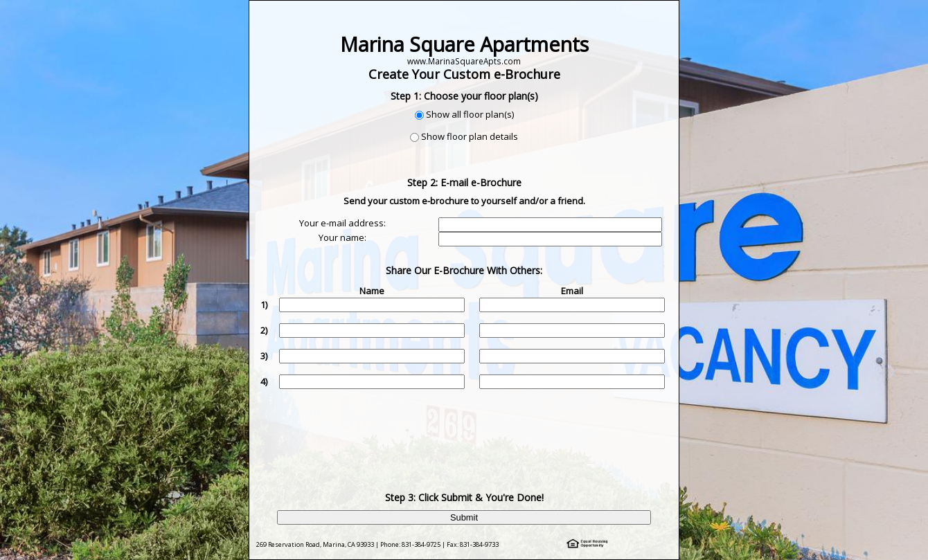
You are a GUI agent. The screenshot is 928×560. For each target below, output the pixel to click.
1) (264, 305)
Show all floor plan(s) (470, 114)
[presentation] (465, 430)
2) (264, 330)
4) (264, 381)
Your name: (342, 237)
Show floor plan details (470, 136)
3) (264, 356)
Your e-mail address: (342, 223)
